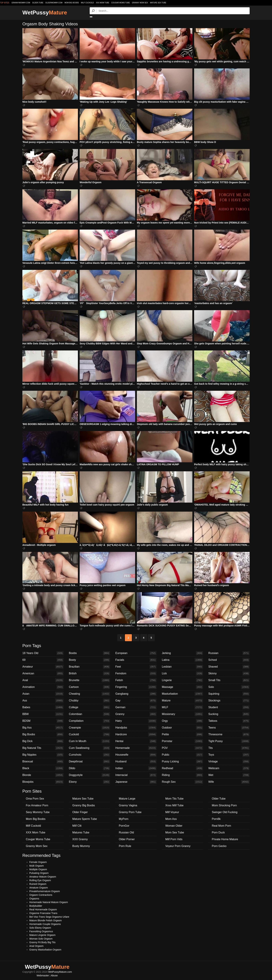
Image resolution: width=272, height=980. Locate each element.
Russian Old (126, 832)
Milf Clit (77, 826)
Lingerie (182, 680)
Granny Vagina (128, 805)
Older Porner (127, 839)
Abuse (54, 975)
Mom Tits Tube (174, 799)
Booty (90, 660)
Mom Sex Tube (175, 832)
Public (182, 755)
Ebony (90, 782)
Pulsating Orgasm (39, 873)
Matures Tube (81, 832)
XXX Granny (80, 839)
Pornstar (182, 741)
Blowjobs (43, 782)
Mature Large (127, 799)
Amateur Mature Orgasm (43, 877)
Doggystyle (90, 775)
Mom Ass (171, 819)
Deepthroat (90, 762)
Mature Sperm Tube (85, 819)
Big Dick (43, 741)
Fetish (136, 680)
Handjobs (136, 728)
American (43, 673)
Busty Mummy (81, 846)
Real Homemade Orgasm (43, 909)
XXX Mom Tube (103, 3)
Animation (43, 687)
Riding (182, 775)
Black (43, 768)
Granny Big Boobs (84, 805)
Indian (136, 768)
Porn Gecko (219, 846)
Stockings (229, 701)
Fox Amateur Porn (37, 805)
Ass (43, 701)
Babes (43, 707)
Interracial (136, 775)
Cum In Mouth (90, 741)
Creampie (90, 728)
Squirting (229, 694)
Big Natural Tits (43, 748)
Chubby (90, 701)
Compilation (90, 721)
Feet (136, 667)
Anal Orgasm (36, 946)
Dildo (90, 768)
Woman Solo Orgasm (41, 939)
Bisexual (43, 762)
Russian (229, 653)
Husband (136, 762)
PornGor (124, 826)
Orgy (182, 721)
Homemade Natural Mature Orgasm (49, 902)
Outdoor (182, 728)
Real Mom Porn (221, 826)
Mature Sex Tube (158, 3)
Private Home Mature (225, 839)
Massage (182, 687)
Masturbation (182, 694)
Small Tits (229, 680)
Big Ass (43, 728)
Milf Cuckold (87, 3)
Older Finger (80, 812)
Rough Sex (182, 782)
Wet (229, 775)
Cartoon (90, 687)
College (90, 707)
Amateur (43, 667)
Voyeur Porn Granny (178, 846)
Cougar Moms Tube (120, 3)
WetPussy (45, 13)
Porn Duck (218, 832)
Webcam (229, 768)
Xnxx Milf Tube (174, 805)
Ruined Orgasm (38, 884)
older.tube (38, 3)
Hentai (136, 741)
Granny (136, 714)
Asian (43, 694)
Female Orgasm (38, 862)
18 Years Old (43, 653)
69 (43, 660)
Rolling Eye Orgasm (40, 880)
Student (229, 707)
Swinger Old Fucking (225, 812)
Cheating (90, 694)
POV (182, 748)
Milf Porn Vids (174, 839)
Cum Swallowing (90, 748)
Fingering (136, 687)
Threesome (229, 734)
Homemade (136, 748)
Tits (229, 748)
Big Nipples (43, 755)
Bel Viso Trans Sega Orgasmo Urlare (49, 917)
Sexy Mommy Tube (38, 812)
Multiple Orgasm (38, 869)
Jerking (182, 653)
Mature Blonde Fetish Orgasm (46, 920)
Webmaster (43, 975)
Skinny (229, 673)
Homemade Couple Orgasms (45, 924)
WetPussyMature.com (60, 972)
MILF (182, 707)
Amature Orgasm (39, 888)
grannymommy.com (21, 3)
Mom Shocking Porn (224, 805)
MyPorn (124, 819)
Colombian (90, 714)
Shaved (229, 667)
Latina (182, 660)
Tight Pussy (229, 741)
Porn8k (216, 819)
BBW (43, 714)
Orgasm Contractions (41, 895)
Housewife (136, 755)
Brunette (90, 680)
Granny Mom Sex (140, 3)
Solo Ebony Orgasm (40, 928)
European (136, 653)
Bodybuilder (36, 906)
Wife (229, 782)
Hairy (136, 721)
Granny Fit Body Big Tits (42, 942)
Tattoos (229, 721)
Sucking (229, 714)
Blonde (43, 775)
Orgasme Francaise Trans (43, 913)
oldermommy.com (54, 3)
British (90, 673)
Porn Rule (125, 846)
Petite (182, 734)
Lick (182, 673)
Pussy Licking (182, 762)
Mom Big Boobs (72, 3)
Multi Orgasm (37, 866)
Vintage (229, 762)
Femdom (136, 673)
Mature (182, 701)
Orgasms (34, 899)
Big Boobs (43, 734)
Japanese (136, 782)
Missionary (182, 714)
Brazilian (90, 667)
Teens (229, 728)
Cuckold (90, 734)
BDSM (43, 721)
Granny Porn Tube (130, 812)
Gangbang (136, 694)
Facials (136, 660)
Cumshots (90, 755)
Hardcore (136, 734)
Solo (229, 687)
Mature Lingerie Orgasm (42, 935)
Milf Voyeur (172, 812)
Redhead (182, 768)
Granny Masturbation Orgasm (45, 950)
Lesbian (182, 667)
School (229, 660)
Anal (43, 680)
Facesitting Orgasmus (41, 931)
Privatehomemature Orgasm (45, 891)
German (136, 707)
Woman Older (174, 826)
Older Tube (219, 799)
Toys (229, 755)
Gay (136, 701)
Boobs (90, 653)
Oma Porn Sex (35, 799)
